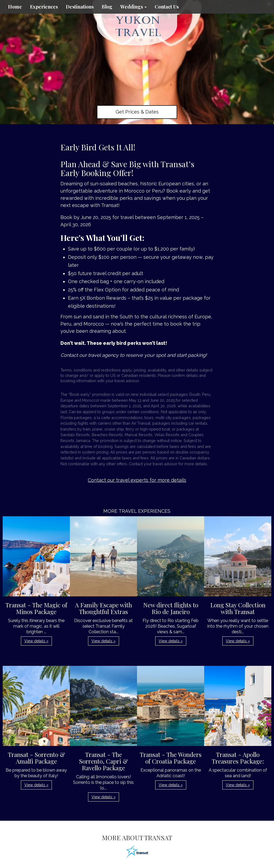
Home (15, 7)
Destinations (80, 7)
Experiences (44, 7)
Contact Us (167, 7)
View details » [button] (36, 641)
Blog (107, 7)
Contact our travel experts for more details (137, 480)
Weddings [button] (134, 7)
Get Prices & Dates (137, 112)
